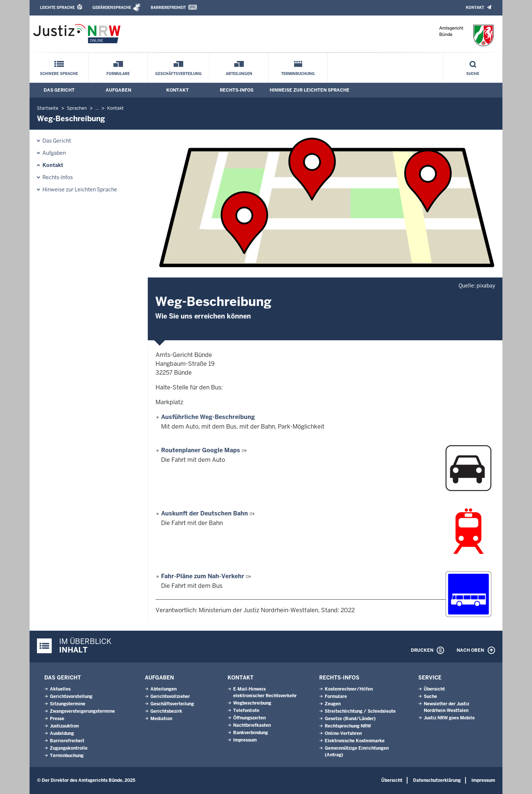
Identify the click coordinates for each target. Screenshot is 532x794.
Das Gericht (59, 90)
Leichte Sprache (57, 8)
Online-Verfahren (343, 733)
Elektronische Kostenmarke (355, 741)
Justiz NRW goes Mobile (449, 718)
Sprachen (77, 108)
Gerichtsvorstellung (71, 696)
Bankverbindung (250, 733)
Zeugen (333, 704)
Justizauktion (64, 726)
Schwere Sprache (59, 74)
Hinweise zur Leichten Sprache (310, 90)
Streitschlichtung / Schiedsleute (360, 711)
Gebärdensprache (112, 8)
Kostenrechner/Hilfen (349, 689)
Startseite (48, 108)
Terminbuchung (298, 74)
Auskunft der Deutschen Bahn (204, 513)
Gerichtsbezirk (166, 711)
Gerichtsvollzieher (170, 696)
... (97, 108)
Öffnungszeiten (249, 718)
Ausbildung (62, 733)
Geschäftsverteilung (178, 74)
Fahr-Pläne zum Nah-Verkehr (203, 576)
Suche (473, 74)
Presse (57, 719)
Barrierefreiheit (168, 8)
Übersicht (434, 689)
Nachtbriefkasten (252, 725)
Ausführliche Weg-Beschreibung (208, 417)
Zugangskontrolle (69, 748)
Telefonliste (246, 710)
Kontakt (475, 8)
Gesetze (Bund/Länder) (350, 719)
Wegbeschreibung (252, 703)
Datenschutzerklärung (437, 780)
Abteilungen (239, 74)
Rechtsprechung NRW (348, 726)
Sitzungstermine (68, 704)
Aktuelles (60, 689)
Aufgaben (118, 90)
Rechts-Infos (237, 90)
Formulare (118, 74)
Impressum (245, 740)
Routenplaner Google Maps (201, 450)
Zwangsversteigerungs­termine (82, 711)
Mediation (161, 719)
